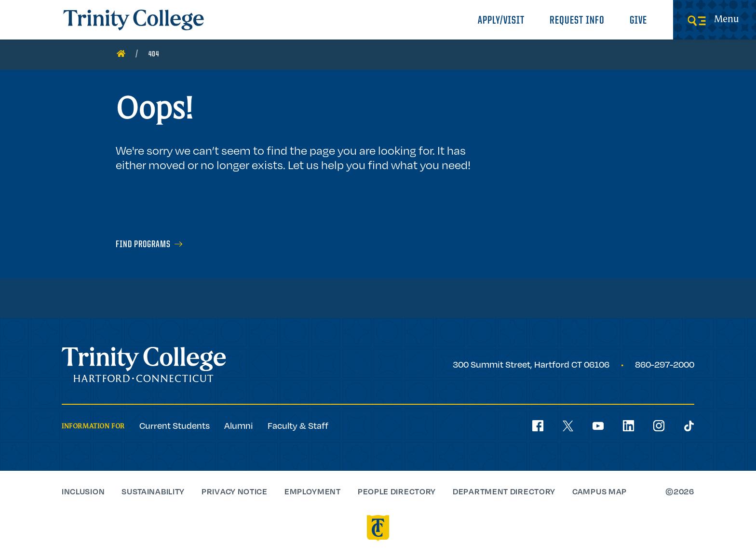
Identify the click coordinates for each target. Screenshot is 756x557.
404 (154, 54)
